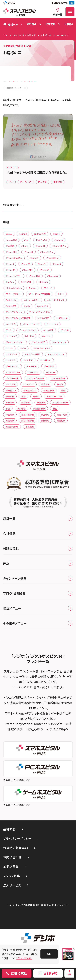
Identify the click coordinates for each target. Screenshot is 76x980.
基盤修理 (25, 402)
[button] (49, 954)
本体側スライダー (60, 402)
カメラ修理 (11, 324)
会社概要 (9, 829)
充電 (23, 396)
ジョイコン (46, 336)
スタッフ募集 (12, 876)
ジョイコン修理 (38, 342)
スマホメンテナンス (56, 354)
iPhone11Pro (47, 252)
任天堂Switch (30, 390)
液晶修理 (45, 414)
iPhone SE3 (11, 252)
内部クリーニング (54, 396)
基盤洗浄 (41, 402)
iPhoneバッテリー (14, 276)
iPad (11, 182)
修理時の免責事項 (15, 848)
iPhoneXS (45, 270)
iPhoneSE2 (27, 270)
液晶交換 (10, 414)
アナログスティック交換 (40, 312)
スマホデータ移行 (32, 354)
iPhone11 (28, 252)
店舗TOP (10, 24)
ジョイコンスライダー (15, 342)
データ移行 (49, 366)
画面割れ (61, 420)
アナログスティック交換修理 (18, 318)
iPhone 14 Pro (59, 246)
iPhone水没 (53, 276)
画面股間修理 (12, 426)
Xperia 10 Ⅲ (43, 306)
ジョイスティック (59, 342)
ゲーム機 (65, 330)
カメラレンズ (62, 318)
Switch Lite (11, 300)
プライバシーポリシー (17, 838)
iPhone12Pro (52, 258)
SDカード (48, 288)
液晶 (55, 408)
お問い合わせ (12, 857)
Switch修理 (11, 306)
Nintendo (43, 282)
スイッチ (9, 348)
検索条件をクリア (14, 88)
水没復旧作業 (39, 408)
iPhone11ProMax (14, 258)
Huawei (57, 234)
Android (23, 234)
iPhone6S (26, 264)
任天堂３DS (11, 390)
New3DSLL (26, 282)
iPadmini (59, 240)
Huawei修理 (11, 240)
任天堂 (60, 384)
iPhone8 (57, 264)
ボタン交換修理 (58, 378)
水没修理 (21, 408)
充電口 (36, 396)
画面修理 (58, 182)
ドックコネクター (13, 372)
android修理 (40, 234)
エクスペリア (43, 318)
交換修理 (45, 384)
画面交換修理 (28, 420)
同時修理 (10, 402)
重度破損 (30, 426)
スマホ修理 (11, 360)
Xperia (27, 306)
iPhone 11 (40, 246)
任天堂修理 (49, 390)
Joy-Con (10, 282)
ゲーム (9, 330)
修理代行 (10, 396)
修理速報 (50, 24)
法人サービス (12, 885)
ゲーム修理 (48, 330)
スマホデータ (12, 354)
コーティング (11, 336)
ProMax (33, 288)
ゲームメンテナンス (27, 330)
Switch (61, 294)
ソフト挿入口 (46, 360)
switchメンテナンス (55, 300)
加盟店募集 (11, 866)
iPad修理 (42, 182)
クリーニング (52, 324)
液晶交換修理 (28, 414)
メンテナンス (28, 384)
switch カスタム (32, 300)
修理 (63, 390)
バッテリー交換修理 (35, 378)
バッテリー (51, 372)
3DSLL (9, 234)
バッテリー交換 (12, 378)
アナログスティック (14, 312)
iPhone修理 (34, 276)
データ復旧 (31, 366)
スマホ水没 (28, 360)
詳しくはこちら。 (24, 958)
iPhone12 (34, 258)
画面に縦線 (62, 414)
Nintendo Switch (14, 288)
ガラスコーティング (31, 324)
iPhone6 (10, 264)
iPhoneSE (10, 270)
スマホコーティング (42, 348)
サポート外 (29, 336)
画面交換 (10, 420)
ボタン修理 (11, 384)
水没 (8, 408)
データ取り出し (13, 366)
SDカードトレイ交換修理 (39, 294)
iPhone (25, 246)
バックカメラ (33, 372)
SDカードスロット (13, 294)
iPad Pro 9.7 (26, 182)
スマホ (23, 348)
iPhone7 (41, 264)
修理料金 (32, 24)
